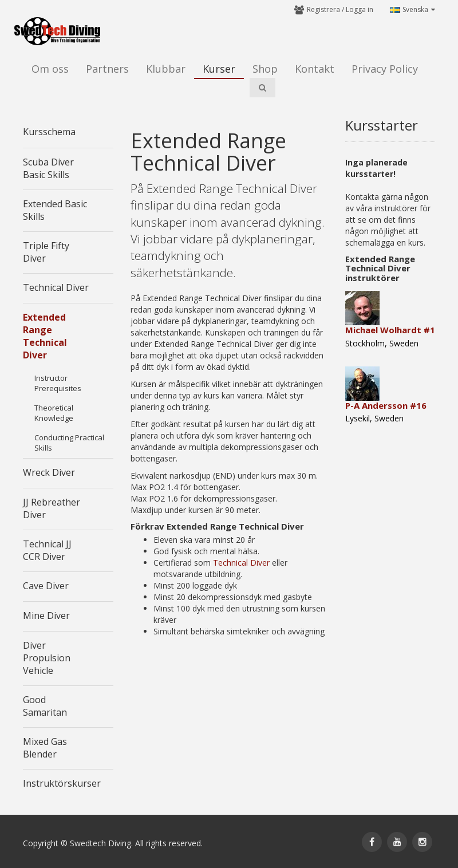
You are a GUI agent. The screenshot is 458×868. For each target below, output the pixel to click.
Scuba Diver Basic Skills (48, 168)
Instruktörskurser (62, 783)
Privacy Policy (385, 69)
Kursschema (49, 132)
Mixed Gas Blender (45, 748)
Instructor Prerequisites (58, 383)
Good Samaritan (45, 706)
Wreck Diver (49, 472)
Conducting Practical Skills (69, 443)
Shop (265, 69)
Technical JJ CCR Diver (47, 550)
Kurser (219, 69)
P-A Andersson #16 (386, 405)
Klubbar (166, 69)
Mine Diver (46, 616)
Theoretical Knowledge (54, 413)
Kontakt (315, 69)
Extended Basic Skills (55, 210)
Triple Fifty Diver (46, 252)
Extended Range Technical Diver (45, 336)
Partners (107, 69)
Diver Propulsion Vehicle (47, 658)
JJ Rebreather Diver (52, 508)
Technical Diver (56, 287)
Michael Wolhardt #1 (390, 330)
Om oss (50, 69)
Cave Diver (46, 586)
